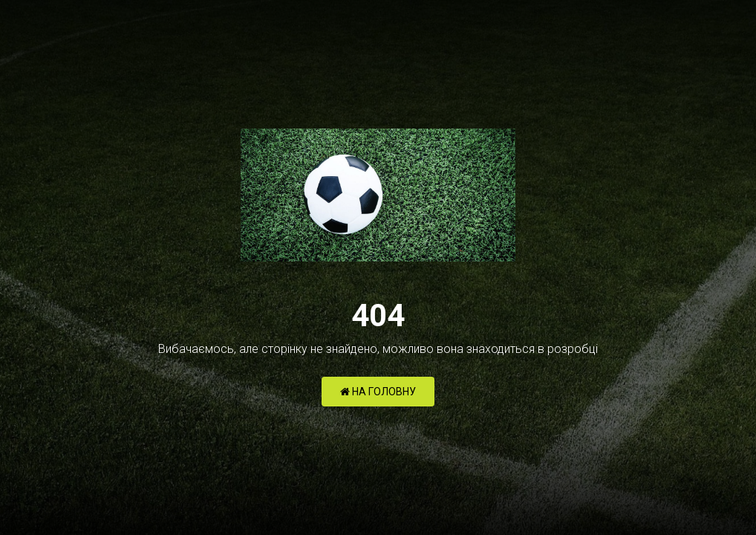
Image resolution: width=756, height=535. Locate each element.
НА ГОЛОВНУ (378, 392)
